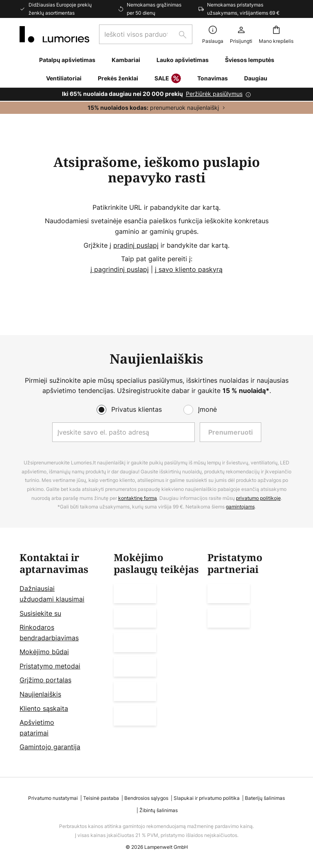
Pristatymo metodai (50, 666)
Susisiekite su (40, 613)
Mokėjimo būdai (44, 652)
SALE (168, 79)
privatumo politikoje (258, 498)
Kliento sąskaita (44, 708)
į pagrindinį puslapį (120, 269)
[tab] (63, 652)
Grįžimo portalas (45, 680)
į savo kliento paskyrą (189, 269)
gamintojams (240, 507)
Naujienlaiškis (40, 694)
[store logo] (54, 34)
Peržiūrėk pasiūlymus (214, 94)
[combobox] (146, 34)
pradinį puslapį (136, 245)
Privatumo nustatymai (53, 798)
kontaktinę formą (138, 498)
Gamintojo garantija (50, 747)
